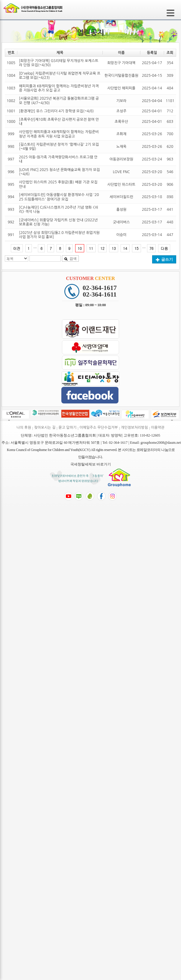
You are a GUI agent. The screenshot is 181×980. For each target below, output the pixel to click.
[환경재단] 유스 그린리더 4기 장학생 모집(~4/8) (56, 111)
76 (152, 248)
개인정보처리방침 (134, 428)
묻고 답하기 (67, 428)
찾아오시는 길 (45, 428)
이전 (17, 248)
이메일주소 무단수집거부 (98, 428)
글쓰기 (164, 259)
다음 (164, 248)
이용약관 (158, 428)
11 (91, 248)
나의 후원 (24, 428)
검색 (70, 259)
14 (125, 248)
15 (137, 248)
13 (114, 248)
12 (103, 248)
